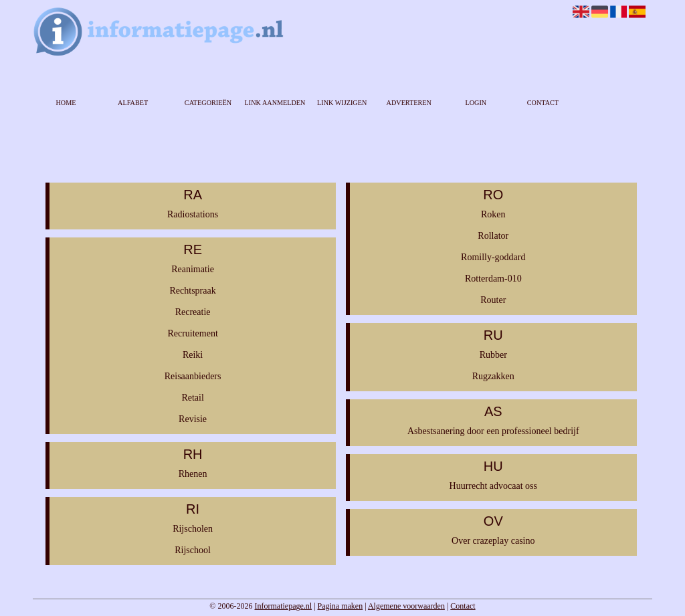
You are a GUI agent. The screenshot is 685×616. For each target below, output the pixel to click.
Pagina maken (340, 606)
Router (493, 300)
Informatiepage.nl (283, 606)
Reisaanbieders (193, 376)
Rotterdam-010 (493, 279)
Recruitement (192, 333)
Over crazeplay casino (493, 541)
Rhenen (193, 474)
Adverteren (409, 103)
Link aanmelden (275, 103)
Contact (543, 103)
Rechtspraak (192, 291)
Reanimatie (193, 269)
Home (66, 103)
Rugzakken (493, 376)
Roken (493, 214)
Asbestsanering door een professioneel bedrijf (493, 431)
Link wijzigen (342, 103)
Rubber (493, 355)
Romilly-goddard (493, 257)
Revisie (193, 419)
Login (476, 103)
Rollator (493, 236)
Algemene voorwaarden (406, 606)
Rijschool (193, 550)
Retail (192, 398)
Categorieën (208, 103)
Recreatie (193, 312)
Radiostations (193, 214)
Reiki (193, 355)
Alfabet (133, 103)
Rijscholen (193, 529)
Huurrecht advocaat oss (493, 486)
